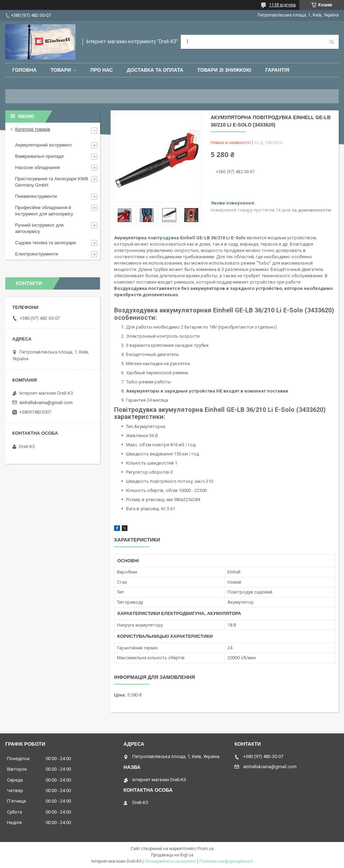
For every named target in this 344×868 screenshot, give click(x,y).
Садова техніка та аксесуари (45, 243)
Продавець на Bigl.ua (172, 855)
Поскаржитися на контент (170, 861)
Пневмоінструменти (36, 196)
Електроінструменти (37, 254)
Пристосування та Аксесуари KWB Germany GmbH (52, 182)
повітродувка (163, 238)
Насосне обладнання (37, 167)
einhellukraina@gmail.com (46, 403)
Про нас (101, 70)
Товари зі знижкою (224, 70)
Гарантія (277, 70)
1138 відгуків (283, 5)
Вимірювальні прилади (39, 156)
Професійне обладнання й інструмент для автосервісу (44, 211)
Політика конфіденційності (226, 861)
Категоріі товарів (33, 129)
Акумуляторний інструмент (44, 145)
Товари (61, 70)
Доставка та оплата (155, 70)
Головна (24, 70)
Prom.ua (206, 849)
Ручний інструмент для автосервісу (39, 228)
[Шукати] (332, 42)
